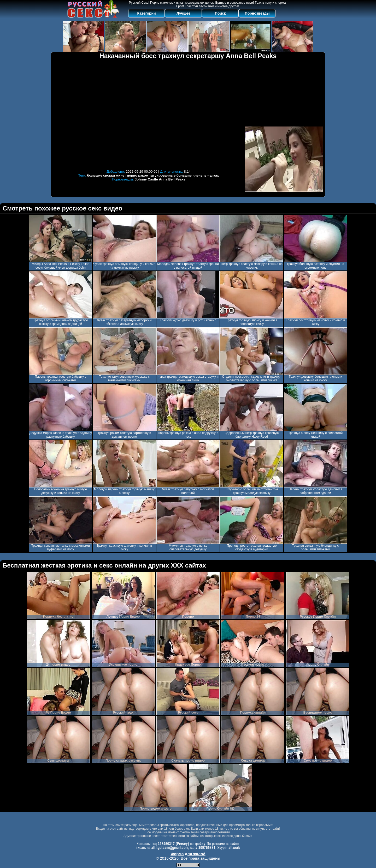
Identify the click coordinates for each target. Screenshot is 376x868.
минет (121, 175)
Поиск (220, 13)
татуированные (162, 175)
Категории (147, 13)
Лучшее (183, 13)
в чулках (212, 175)
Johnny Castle (146, 179)
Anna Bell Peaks (172, 179)
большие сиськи (101, 175)
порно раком (138, 175)
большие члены (190, 175)
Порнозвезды (257, 13)
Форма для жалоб (188, 854)
